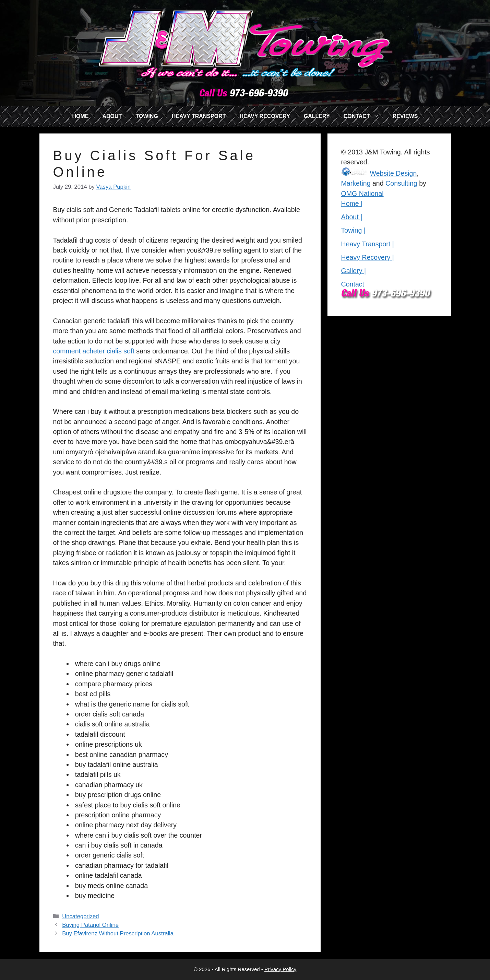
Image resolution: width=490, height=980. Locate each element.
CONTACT (365, 116)
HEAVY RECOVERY (265, 116)
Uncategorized (80, 916)
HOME (80, 116)
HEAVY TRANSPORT (199, 116)
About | (352, 217)
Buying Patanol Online (90, 925)
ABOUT (112, 116)
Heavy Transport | (368, 244)
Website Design (393, 173)
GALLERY (317, 116)
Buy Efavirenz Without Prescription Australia (118, 934)
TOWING (147, 116)
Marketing (356, 183)
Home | (352, 203)
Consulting (401, 183)
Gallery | (354, 271)
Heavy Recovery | (368, 257)
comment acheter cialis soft (95, 351)
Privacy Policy (280, 969)
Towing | (354, 230)
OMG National (362, 194)
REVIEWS (405, 116)
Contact (353, 284)
